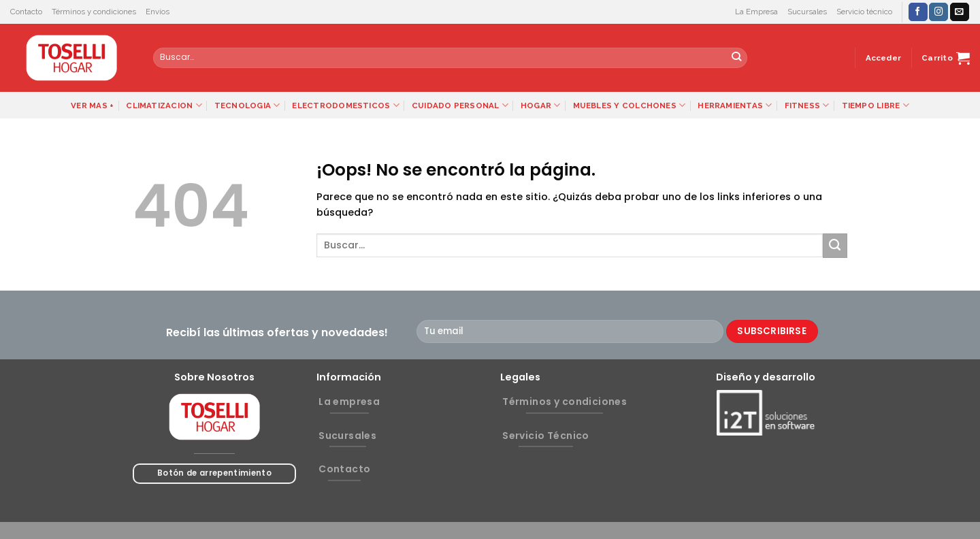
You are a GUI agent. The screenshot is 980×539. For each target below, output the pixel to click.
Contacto (26, 12)
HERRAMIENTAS (735, 105)
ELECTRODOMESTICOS (345, 105)
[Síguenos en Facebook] (918, 12)
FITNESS (807, 105)
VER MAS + (92, 105)
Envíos (158, 12)
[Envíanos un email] (960, 12)
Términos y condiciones (94, 12)
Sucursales (807, 12)
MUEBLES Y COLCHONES (630, 105)
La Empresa (756, 12)
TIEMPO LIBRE (876, 105)
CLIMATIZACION (164, 105)
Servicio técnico (864, 12)
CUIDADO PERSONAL (460, 105)
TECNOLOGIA (247, 105)
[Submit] (737, 58)
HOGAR (541, 105)
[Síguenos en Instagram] (938, 12)
